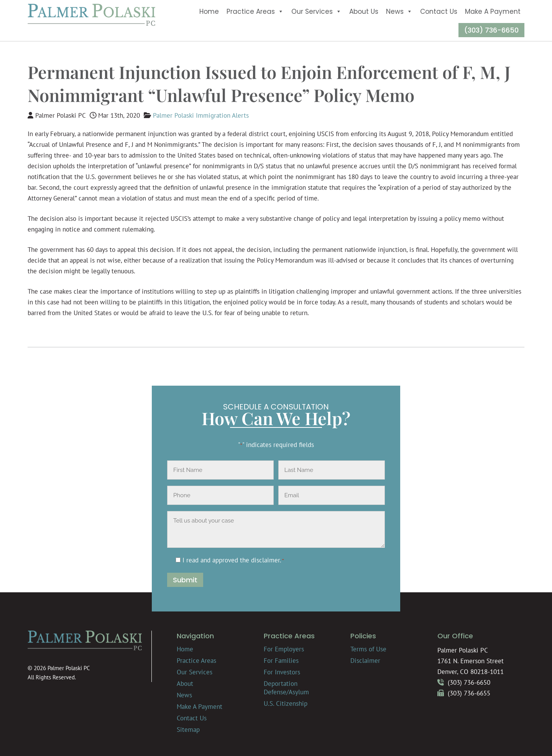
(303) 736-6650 (491, 30)
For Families (281, 661)
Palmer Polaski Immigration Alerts (201, 115)
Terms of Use (368, 649)
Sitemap (188, 730)
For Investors (282, 672)
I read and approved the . (233, 560)
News (399, 12)
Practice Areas (255, 12)
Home (209, 12)
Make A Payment (493, 12)
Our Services (316, 12)
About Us (364, 12)
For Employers (284, 649)
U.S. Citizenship (286, 703)
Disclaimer (365, 661)
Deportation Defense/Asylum (286, 688)
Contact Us (439, 12)
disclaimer (265, 560)
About (185, 684)
